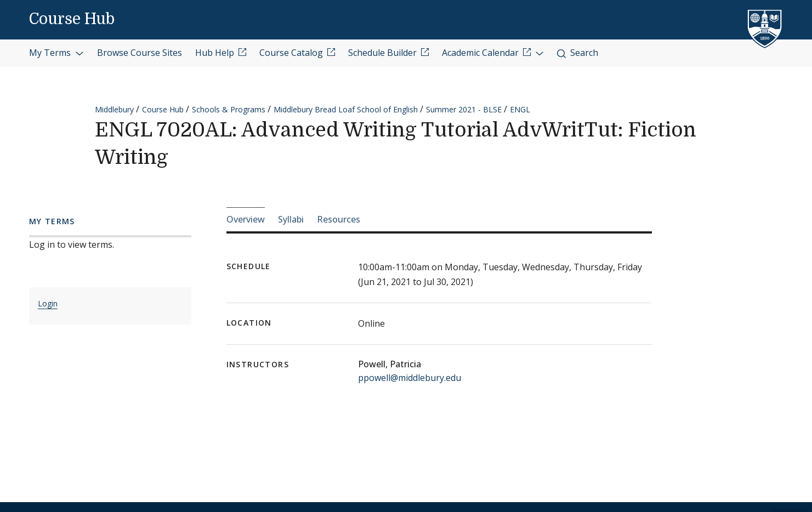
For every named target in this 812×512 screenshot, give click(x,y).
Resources (339, 219)
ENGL (520, 109)
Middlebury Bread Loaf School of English (346, 109)
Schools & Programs (229, 109)
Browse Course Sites (140, 53)
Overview (246, 219)
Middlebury (114, 109)
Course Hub (72, 19)
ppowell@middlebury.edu (410, 378)
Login (48, 303)
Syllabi (291, 219)
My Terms (56, 53)
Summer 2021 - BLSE (464, 109)
